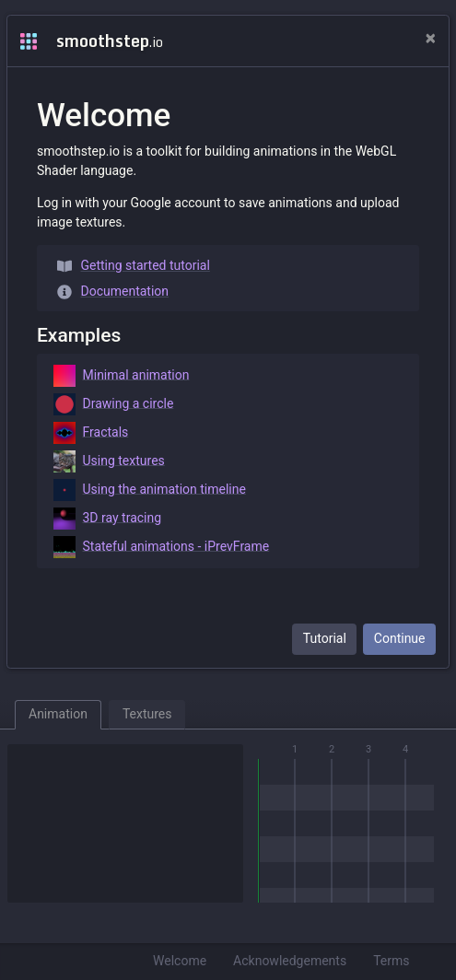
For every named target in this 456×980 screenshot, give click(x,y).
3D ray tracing (108, 519)
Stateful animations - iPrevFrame (162, 547)
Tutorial (325, 638)
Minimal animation (122, 376)
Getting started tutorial (134, 266)
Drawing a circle (114, 404)
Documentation (113, 292)
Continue (400, 638)
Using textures (109, 461)
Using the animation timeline (150, 490)
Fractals (91, 433)
